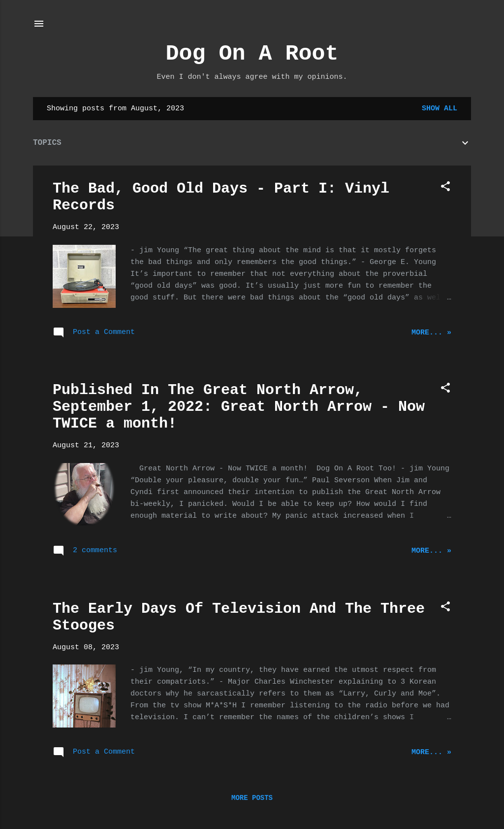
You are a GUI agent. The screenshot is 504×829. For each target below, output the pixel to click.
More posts (252, 798)
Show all (440, 109)
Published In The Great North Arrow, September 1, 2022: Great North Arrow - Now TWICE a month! (239, 407)
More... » (431, 333)
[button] (445, 188)
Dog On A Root (252, 54)
